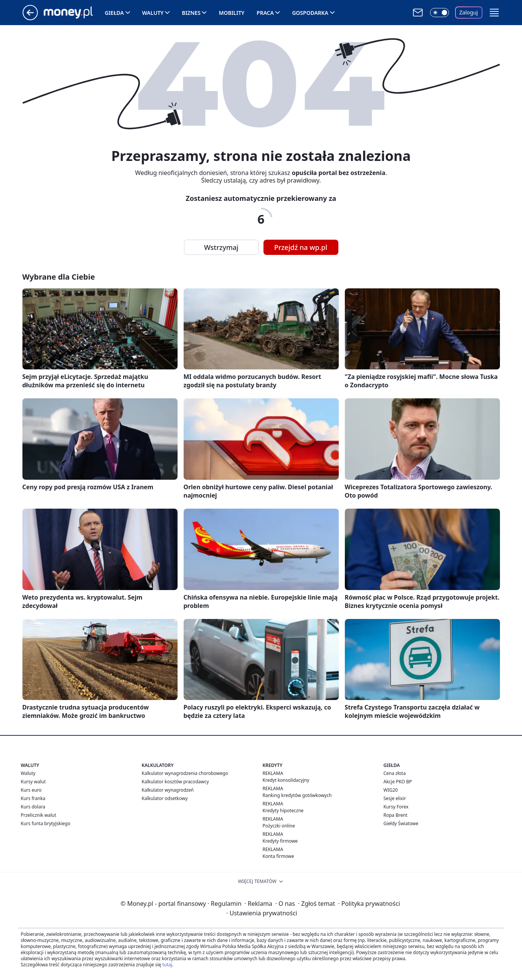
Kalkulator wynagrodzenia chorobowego (185, 773)
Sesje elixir (395, 798)
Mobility (232, 13)
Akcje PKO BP (398, 782)
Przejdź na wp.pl (301, 247)
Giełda (114, 13)
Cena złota (395, 773)
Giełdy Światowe (401, 823)
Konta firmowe (278, 856)
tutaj (167, 965)
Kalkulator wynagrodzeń (168, 790)
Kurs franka (33, 798)
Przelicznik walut (39, 815)
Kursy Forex (396, 807)
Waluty (153, 13)
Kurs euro (31, 790)
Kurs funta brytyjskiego (46, 823)
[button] (494, 13)
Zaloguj (469, 12)
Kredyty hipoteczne (283, 811)
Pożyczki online (279, 826)
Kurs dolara (33, 807)
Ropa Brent (396, 815)
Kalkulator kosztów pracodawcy (175, 782)
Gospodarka (310, 13)
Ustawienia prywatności (262, 913)
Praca (265, 13)
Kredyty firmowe (280, 841)
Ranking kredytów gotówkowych (297, 795)
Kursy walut (33, 782)
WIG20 (391, 790)
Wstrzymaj (221, 247)
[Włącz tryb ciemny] (439, 13)
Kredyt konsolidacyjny (286, 780)
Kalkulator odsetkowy (165, 798)
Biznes (191, 13)
